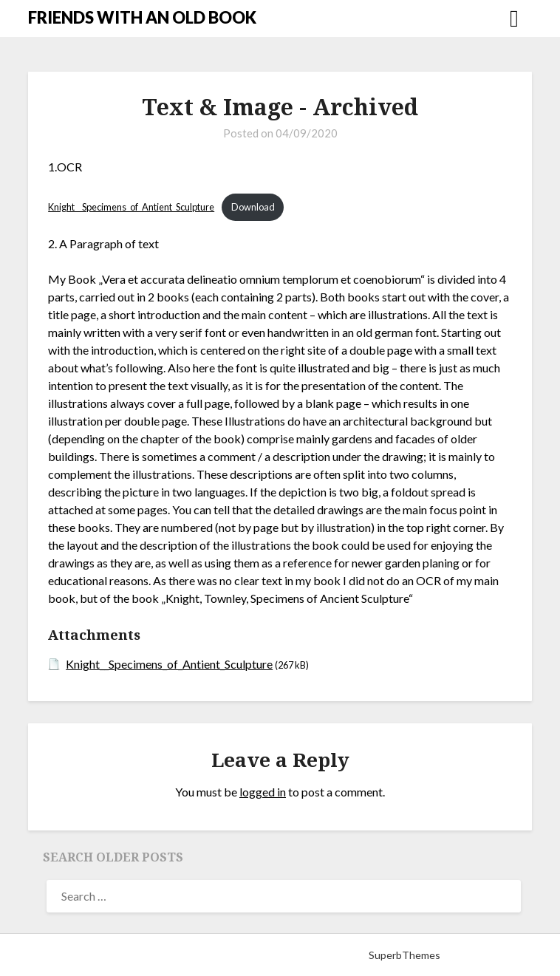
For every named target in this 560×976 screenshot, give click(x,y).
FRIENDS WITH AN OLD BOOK (142, 17)
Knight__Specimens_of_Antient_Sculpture (131, 207)
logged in (263, 792)
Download (253, 207)
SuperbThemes (404, 955)
